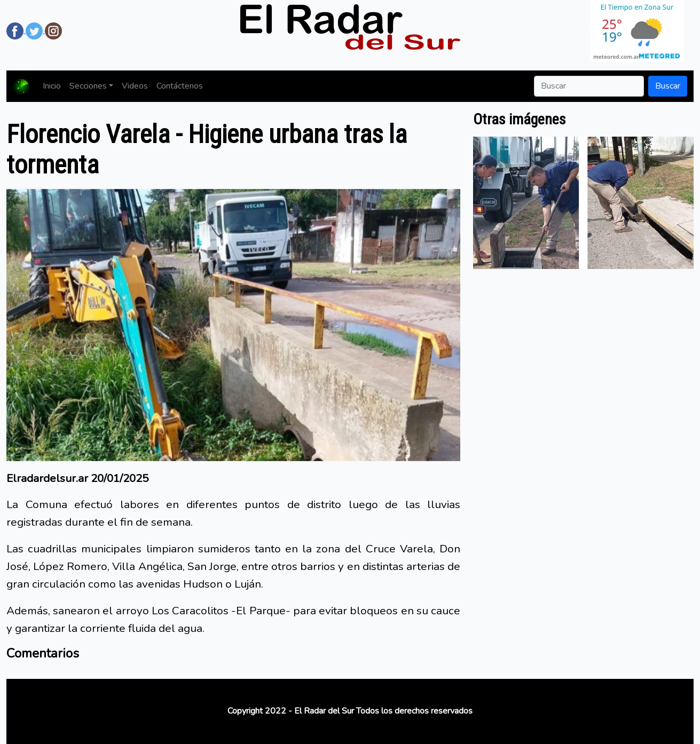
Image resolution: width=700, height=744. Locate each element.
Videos (135, 86)
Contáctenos (180, 86)
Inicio (52, 86)
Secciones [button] (88, 86)
